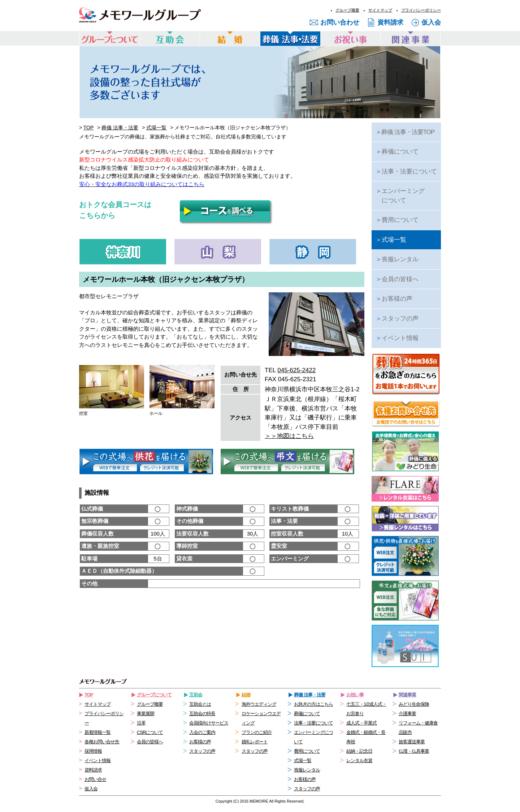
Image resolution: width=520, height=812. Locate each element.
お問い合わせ (340, 22)
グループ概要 (347, 10)
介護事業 (407, 714)
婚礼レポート (255, 742)
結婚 (246, 695)
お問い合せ (95, 779)
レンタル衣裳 (359, 761)
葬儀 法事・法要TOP (405, 132)
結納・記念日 (359, 751)
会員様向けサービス (209, 723)
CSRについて (150, 732)
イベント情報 (397, 338)
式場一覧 (156, 128)
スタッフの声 (397, 319)
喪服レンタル (397, 259)
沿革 (141, 723)
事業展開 (146, 714)
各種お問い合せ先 (102, 742)
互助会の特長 (202, 714)
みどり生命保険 (414, 704)
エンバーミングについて (400, 196)
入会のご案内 (202, 732)
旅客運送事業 (412, 742)
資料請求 (390, 22)
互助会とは (200, 704)
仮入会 (431, 22)
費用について (397, 220)
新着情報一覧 (97, 732)
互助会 (196, 695)
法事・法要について (406, 171)
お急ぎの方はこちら (313, 704)
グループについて (154, 695)
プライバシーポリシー (421, 10)
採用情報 (93, 751)
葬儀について (397, 152)
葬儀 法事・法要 (120, 128)
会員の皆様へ (397, 279)
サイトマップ (380, 10)
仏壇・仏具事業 (414, 751)
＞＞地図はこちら (289, 436)
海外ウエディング (259, 704)
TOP (89, 128)
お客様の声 (394, 299)
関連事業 (407, 695)
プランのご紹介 (257, 732)
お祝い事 (355, 695)
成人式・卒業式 (361, 723)
